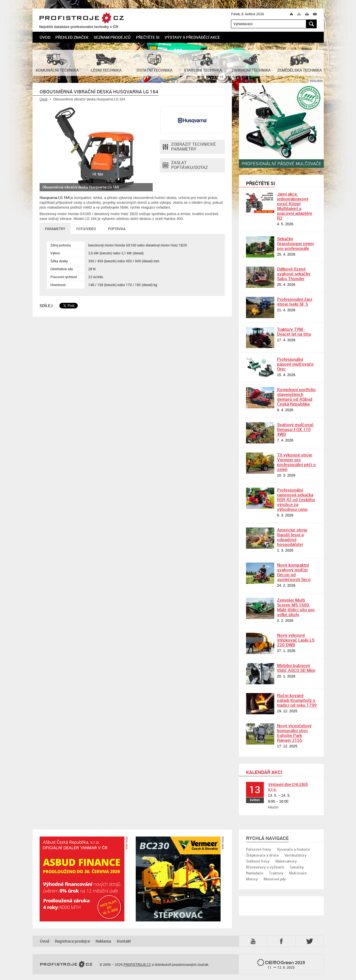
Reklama (103, 941)
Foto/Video (86, 229)
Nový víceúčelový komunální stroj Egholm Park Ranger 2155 (294, 733)
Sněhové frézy (258, 861)
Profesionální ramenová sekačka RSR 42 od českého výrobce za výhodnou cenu (296, 499)
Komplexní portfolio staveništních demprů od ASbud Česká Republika (296, 397)
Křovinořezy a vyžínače (265, 867)
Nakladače (255, 873)
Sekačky (297, 867)
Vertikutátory (295, 855)
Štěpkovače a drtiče (262, 855)
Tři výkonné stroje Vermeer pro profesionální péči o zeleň (296, 462)
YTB (254, 941)
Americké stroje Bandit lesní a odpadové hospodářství (292, 537)
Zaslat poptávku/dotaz (185, 165)
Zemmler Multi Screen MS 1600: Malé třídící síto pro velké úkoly (296, 607)
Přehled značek (72, 37)
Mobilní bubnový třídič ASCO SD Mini (296, 668)
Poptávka (117, 229)
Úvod (45, 37)
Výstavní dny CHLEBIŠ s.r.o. (288, 787)
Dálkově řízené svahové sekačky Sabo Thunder (294, 274)
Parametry (55, 229)
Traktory (276, 873)
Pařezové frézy (259, 849)
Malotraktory (286, 861)
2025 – (281, 964)
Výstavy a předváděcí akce (192, 37)
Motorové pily (275, 879)
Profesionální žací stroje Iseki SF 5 (295, 302)
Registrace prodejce (72, 941)
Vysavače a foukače (293, 849)
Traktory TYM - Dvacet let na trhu (294, 332)
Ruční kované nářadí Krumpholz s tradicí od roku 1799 (297, 700)
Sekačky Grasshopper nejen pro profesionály (295, 243)
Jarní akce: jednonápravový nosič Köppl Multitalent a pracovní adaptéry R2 (295, 206)
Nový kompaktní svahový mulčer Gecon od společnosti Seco (294, 572)
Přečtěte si (148, 37)
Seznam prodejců (112, 37)
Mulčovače (298, 873)
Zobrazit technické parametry (189, 147)
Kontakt (124, 941)
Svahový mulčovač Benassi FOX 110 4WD (295, 429)
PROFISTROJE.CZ (81, 18)
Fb (282, 941)
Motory (252, 879)
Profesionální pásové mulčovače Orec (295, 364)
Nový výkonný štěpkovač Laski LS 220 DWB (296, 640)
